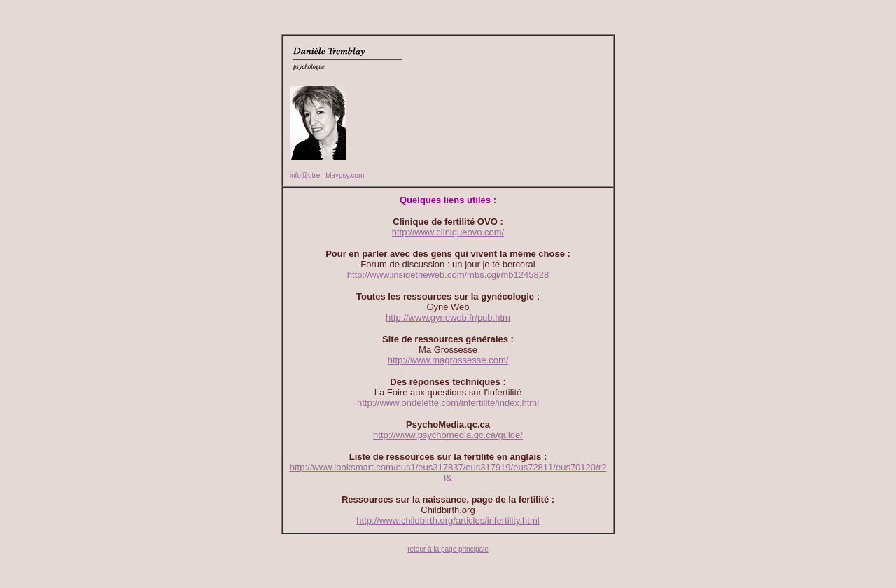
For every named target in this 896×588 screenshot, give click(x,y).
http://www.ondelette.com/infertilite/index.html (448, 403)
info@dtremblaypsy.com (327, 175)
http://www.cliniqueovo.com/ (448, 232)
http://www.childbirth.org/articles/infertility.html (448, 520)
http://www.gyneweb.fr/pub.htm (448, 317)
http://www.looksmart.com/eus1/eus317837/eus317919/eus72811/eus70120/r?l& (448, 472)
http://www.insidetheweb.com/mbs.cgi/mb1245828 (448, 275)
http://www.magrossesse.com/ (448, 360)
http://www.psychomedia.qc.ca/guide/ (448, 435)
